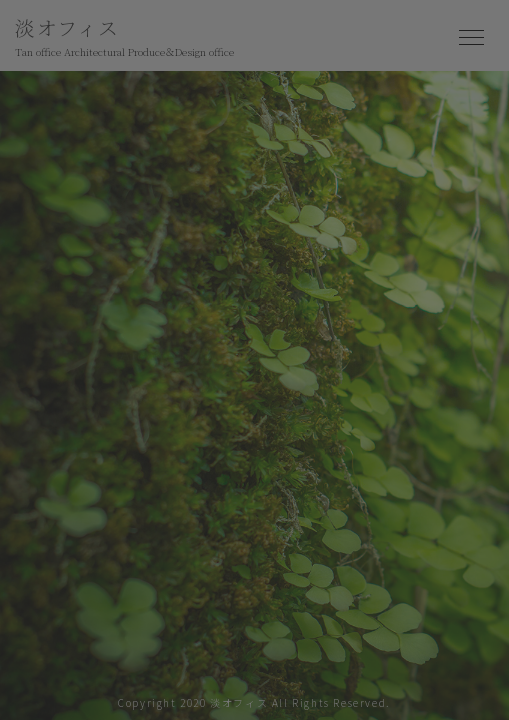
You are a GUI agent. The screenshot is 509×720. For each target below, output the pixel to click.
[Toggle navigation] (471, 38)
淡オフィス (124, 38)
